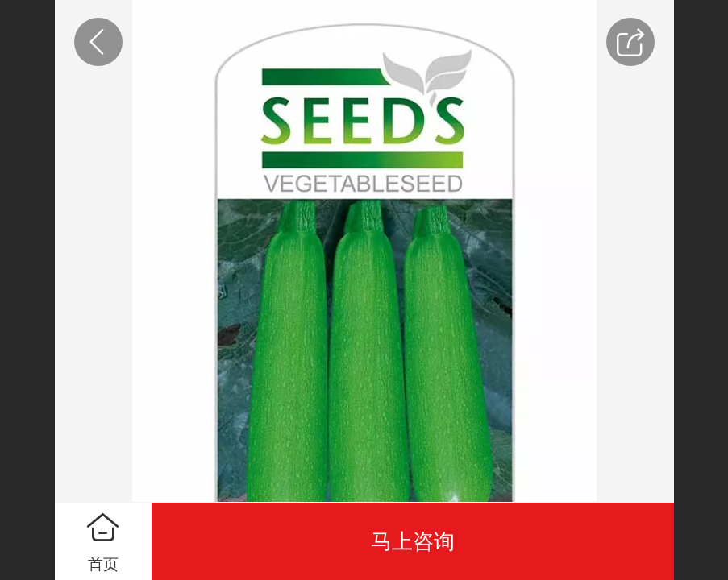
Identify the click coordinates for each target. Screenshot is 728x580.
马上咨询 (413, 541)
